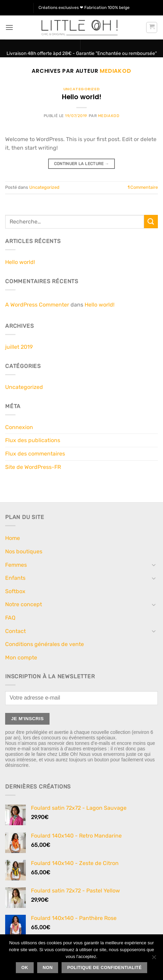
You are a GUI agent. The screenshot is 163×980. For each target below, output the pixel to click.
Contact (15, 631)
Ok (25, 968)
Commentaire (143, 187)
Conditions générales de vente (45, 644)
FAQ (10, 618)
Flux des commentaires (35, 454)
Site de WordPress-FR (33, 467)
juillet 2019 (19, 347)
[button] (9, 27)
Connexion (19, 427)
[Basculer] (154, 565)
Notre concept (24, 604)
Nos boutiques (24, 551)
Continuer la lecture (82, 164)
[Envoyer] (151, 222)
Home (13, 538)
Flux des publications (33, 440)
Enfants (15, 578)
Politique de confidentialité (104, 968)
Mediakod (115, 71)
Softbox (15, 591)
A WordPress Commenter (37, 305)
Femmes (16, 565)
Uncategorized (81, 89)
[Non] (154, 959)
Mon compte (21, 658)
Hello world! (82, 97)
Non (48, 968)
